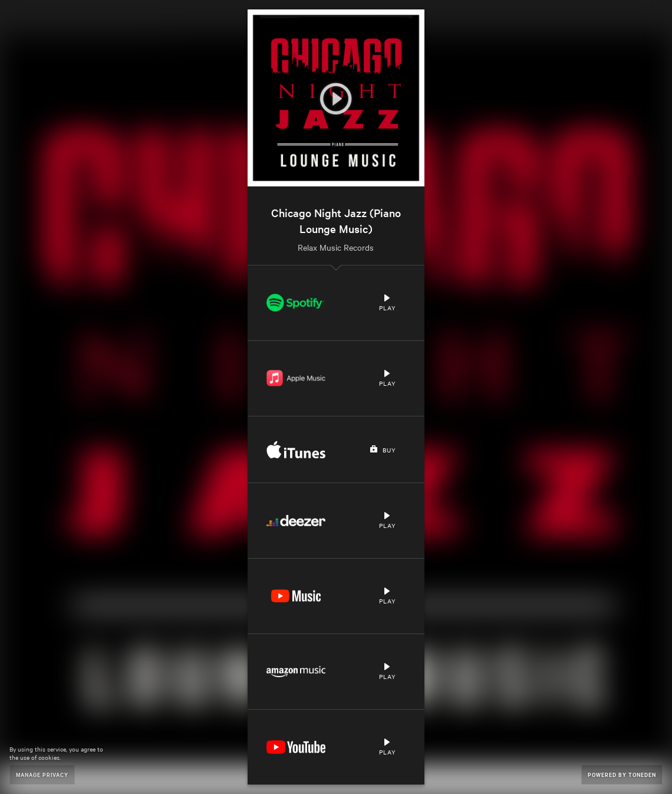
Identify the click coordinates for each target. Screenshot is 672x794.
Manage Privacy (42, 774)
